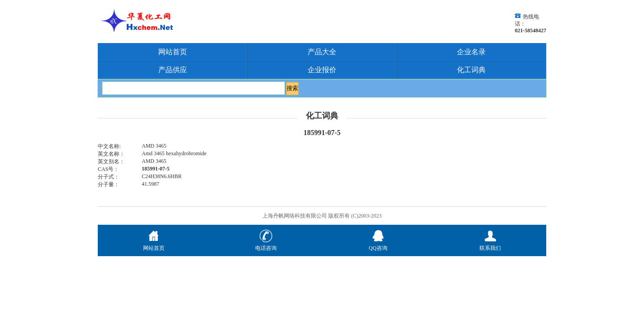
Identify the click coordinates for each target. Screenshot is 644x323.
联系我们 (490, 244)
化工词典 (471, 70)
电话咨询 (266, 244)
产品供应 (173, 70)
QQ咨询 (378, 244)
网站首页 (173, 52)
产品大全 (322, 52)
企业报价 (322, 70)
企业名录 (471, 52)
